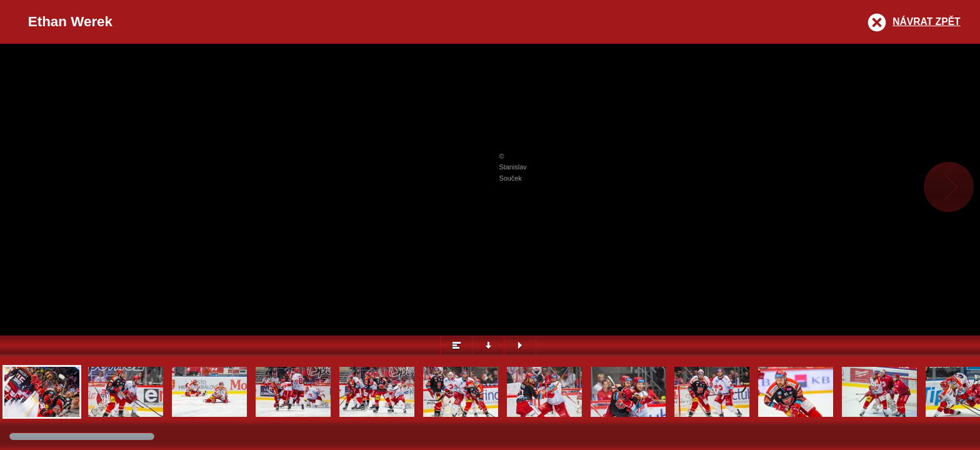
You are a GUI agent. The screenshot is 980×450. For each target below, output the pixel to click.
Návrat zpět (926, 22)
